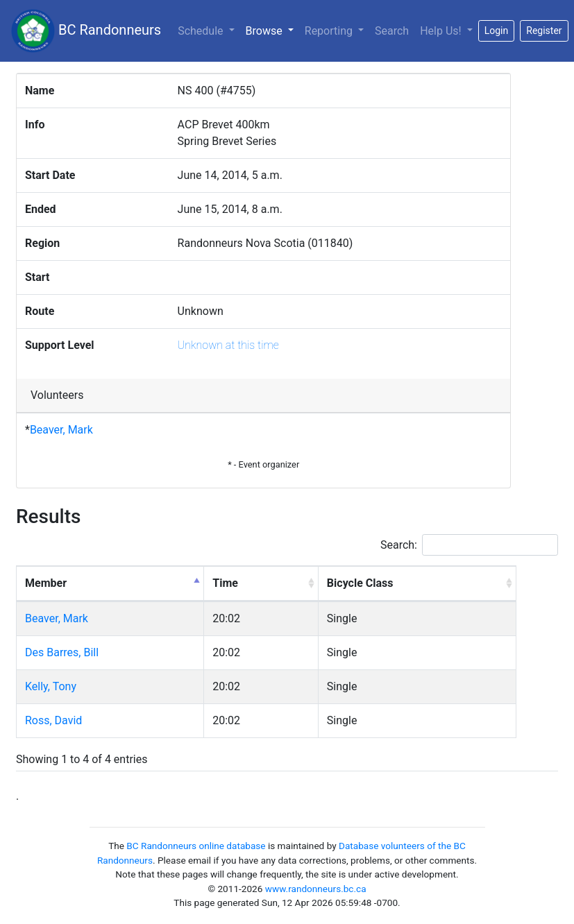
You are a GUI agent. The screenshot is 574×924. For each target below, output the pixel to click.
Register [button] (544, 31)
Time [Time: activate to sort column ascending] (225, 583)
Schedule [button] (202, 31)
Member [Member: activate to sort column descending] (46, 583)
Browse (272, 30)
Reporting (330, 31)
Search (392, 31)
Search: (469, 545)
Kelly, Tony (51, 686)
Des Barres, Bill (62, 652)
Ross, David (53, 720)
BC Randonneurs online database (196, 846)
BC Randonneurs (86, 31)
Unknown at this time (228, 345)
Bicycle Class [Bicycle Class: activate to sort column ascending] (360, 583)
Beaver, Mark (61, 430)
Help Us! (442, 31)
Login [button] (497, 31)
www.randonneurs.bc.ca (316, 889)
